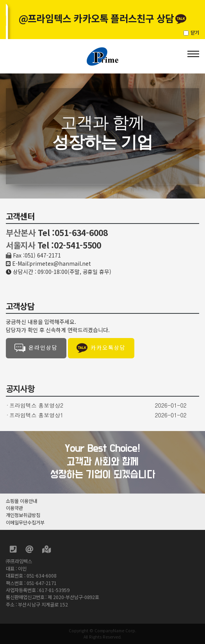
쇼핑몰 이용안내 (21, 501)
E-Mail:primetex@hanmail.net (52, 263)
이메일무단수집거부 (25, 522)
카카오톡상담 (101, 348)
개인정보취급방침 (23, 515)
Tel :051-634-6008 (73, 233)
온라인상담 (36, 348)
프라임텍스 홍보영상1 (36, 415)
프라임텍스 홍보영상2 (36, 405)
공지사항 (20, 388)
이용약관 (14, 508)
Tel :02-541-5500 (69, 245)
